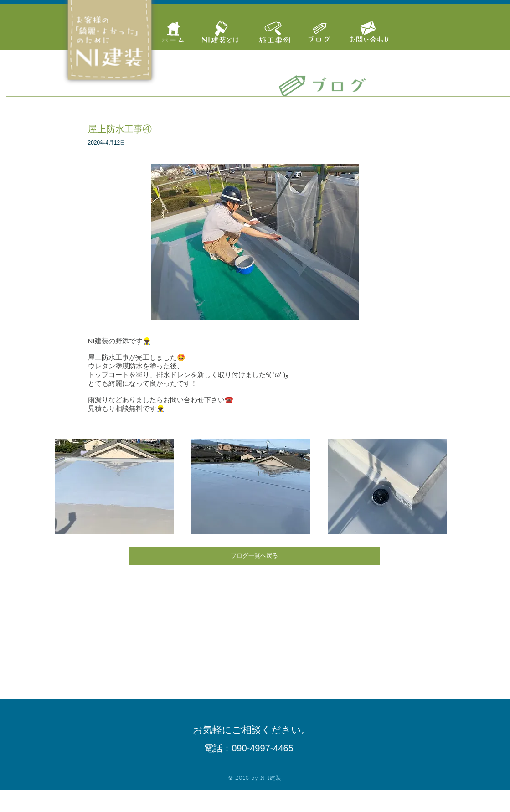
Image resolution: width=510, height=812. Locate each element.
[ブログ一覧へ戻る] (255, 556)
